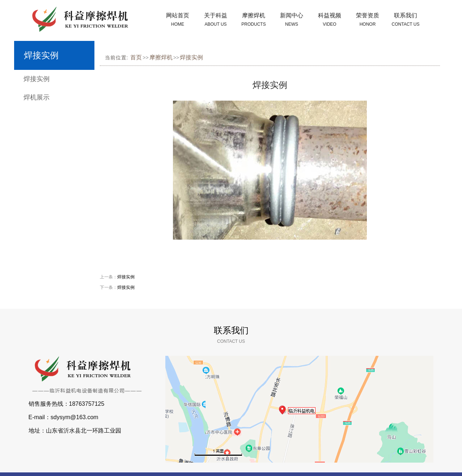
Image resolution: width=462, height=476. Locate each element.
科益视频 (330, 21)
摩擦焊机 (254, 21)
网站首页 (178, 21)
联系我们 (406, 21)
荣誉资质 (368, 21)
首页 (136, 57)
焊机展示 (37, 97)
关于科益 (216, 21)
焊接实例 (37, 79)
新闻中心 (292, 21)
